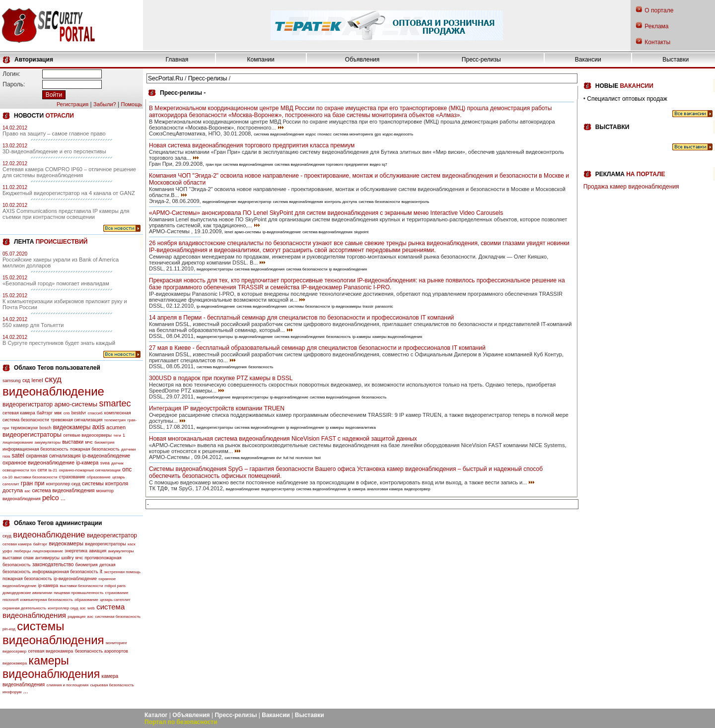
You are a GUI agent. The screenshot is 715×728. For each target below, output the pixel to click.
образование (99, 477)
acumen (116, 427)
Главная (177, 60)
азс (27, 491)
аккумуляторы (48, 442)
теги (117, 435)
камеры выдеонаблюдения (397, 337)
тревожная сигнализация (76, 420)
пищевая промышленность (78, 593)
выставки (73, 442)
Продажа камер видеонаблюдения (631, 187)
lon (34, 470)
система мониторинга (353, 134)
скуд (53, 379)
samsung (12, 381)
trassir (368, 306)
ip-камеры (362, 337)
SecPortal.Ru (166, 78)
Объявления (362, 60)
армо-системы (76, 404)
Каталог (156, 715)
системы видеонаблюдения (53, 633)
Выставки (676, 60)
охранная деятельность (24, 608)
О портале (659, 10)
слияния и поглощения (68, 685)
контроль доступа (341, 202)
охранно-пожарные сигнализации (90, 470)
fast (318, 458)
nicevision (304, 458)
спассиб (95, 413)
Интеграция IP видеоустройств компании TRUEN (217, 408)
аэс (90, 617)
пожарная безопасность (95, 449)
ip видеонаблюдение (305, 428)
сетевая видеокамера (51, 651)
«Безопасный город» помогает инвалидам (56, 283)
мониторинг (116, 643)
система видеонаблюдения (63, 491)
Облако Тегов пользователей (57, 368)
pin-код (9, 629)
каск (132, 544)
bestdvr (79, 413)
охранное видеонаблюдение (38, 463)
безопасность (338, 337)
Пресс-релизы (481, 60)
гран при (33, 483)
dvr (279, 458)
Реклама (656, 26)
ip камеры (335, 428)
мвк (58, 413)
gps (378, 134)
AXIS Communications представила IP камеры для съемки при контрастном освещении (66, 214)
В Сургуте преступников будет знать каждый (59, 343)
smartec (115, 403)
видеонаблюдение (53, 391)
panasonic (384, 306)
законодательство (53, 564)
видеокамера (15, 663)
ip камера (357, 489)
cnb (67, 413)
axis (99, 427)
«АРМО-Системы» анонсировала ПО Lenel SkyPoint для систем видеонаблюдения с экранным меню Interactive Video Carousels (326, 213)
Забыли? (105, 104)
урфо (7, 551)
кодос (311, 134)
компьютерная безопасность (47, 600)
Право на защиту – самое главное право (54, 133)
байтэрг (45, 413)
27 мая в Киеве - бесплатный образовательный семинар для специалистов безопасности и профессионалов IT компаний (317, 348)
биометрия (104, 442)
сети (42, 470)
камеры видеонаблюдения (51, 667)
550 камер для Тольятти (33, 325)
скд (26, 380)
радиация (76, 617)
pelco (50, 498)
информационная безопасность (36, 449)
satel (18, 456)
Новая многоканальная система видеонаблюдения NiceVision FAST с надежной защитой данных (283, 439)
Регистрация (72, 104)
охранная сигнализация (53, 456)
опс (127, 469)
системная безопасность (118, 617)
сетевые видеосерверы (87, 435)
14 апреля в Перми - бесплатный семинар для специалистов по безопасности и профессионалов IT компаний (301, 318)
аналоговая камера (385, 489)
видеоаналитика (361, 428)
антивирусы (47, 558)
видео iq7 (378, 165)
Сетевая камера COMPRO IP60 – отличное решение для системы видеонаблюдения (69, 172)
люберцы (22, 551)
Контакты (657, 42)
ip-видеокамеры (346, 306)
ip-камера (87, 463)
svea (105, 463)
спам (29, 558)
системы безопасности (309, 306)
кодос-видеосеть (398, 134)
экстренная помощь (122, 572)
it (101, 571)
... (63, 498)
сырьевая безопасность (112, 685)
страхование (72, 477)
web (91, 608)
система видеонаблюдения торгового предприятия (322, 165)
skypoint (361, 232)
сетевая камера (19, 413)
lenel (37, 380)
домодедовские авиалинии (27, 593)
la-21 (53, 470)
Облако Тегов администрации (58, 523)
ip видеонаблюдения (348, 269)
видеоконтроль (415, 202)
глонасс (324, 134)
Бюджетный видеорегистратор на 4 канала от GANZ (69, 193)
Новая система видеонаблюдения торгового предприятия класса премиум (252, 145)
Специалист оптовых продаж (627, 99)
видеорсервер (417, 489)
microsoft (10, 600)
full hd (288, 458)
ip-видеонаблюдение (107, 456)
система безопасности (379, 202)
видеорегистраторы (32, 434)
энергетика (76, 551)
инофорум (12, 692)
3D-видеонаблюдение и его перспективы (54, 151)
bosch (45, 428)
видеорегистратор (28, 404)
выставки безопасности (36, 477)
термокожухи (24, 428)
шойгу (67, 558)
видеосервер (14, 651)
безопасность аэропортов (102, 651)
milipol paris (115, 586)
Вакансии (588, 60)
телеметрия (115, 420)
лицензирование (18, 442)
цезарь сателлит (115, 600)
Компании (261, 60)
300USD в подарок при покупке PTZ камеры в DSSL (221, 378)
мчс (89, 442)
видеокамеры (72, 427)
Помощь (132, 104)
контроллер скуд (63, 484)
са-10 (7, 477)
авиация (98, 551)
